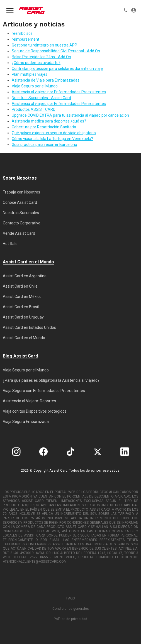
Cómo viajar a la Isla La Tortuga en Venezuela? (52, 139)
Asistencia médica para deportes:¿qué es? (49, 121)
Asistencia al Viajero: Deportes (29, 401)
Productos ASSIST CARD (34, 109)
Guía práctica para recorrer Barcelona (44, 145)
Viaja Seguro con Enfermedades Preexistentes (44, 391)
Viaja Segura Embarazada (26, 422)
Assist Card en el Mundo (24, 338)
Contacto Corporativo (22, 223)
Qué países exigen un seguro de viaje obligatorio (54, 133)
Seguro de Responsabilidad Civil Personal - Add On (56, 51)
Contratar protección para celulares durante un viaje (57, 68)
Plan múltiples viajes (30, 74)
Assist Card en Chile (20, 286)
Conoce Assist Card (20, 202)
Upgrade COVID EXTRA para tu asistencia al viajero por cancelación (70, 115)
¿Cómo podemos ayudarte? (36, 63)
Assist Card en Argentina (25, 276)
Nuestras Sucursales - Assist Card (41, 98)
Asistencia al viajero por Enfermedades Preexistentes (59, 92)
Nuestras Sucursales (21, 213)
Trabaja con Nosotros (21, 192)
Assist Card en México (22, 297)
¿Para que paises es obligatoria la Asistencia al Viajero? (51, 380)
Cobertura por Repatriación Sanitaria (44, 127)
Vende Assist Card (19, 233)
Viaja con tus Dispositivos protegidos (35, 411)
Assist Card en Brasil (21, 307)
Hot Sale (10, 244)
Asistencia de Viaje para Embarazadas (46, 80)
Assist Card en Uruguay (23, 317)
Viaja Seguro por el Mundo (35, 86)
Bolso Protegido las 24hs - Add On (41, 57)
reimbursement (25, 39)
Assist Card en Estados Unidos (29, 327)
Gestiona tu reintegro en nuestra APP (44, 45)
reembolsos (22, 33)
